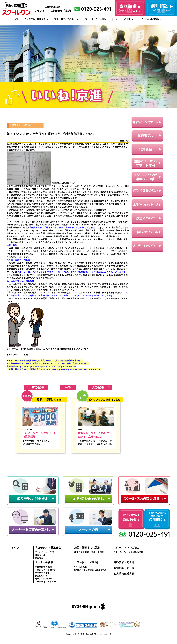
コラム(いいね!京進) (150, 19)
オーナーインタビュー (46, 582)
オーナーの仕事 (124, 19)
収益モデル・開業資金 (36, 19)
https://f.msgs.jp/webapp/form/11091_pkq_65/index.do (72, 369)
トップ (15, 19)
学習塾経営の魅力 (43, 567)
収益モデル (40, 555)
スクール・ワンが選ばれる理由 (128, 552)
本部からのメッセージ (46, 570)
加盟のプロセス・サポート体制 (89, 552)
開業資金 (39, 558)
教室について (41, 576)
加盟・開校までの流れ (66, 19)
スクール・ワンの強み (97, 19)
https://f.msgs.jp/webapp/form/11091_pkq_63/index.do (46, 366)
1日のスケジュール (44, 579)
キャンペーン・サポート (47, 552)
